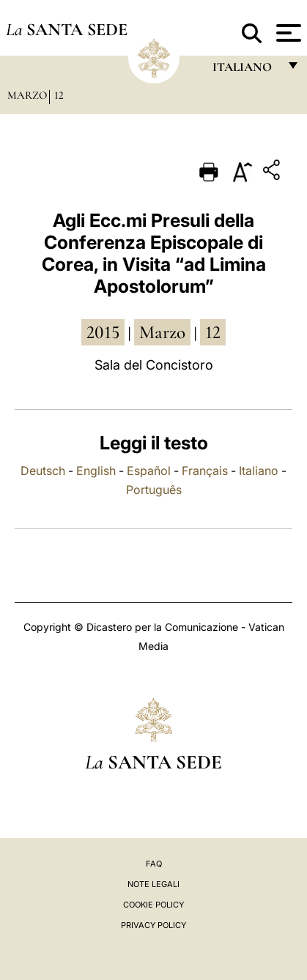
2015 (103, 332)
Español (149, 471)
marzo (162, 332)
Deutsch (43, 471)
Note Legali (153, 884)
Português (154, 490)
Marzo (27, 95)
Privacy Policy (153, 925)
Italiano (259, 471)
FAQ (154, 864)
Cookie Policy (153, 905)
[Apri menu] (287, 33)
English (96, 471)
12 (59, 95)
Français (205, 471)
